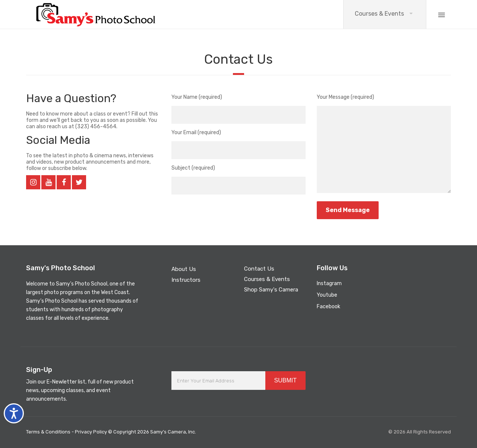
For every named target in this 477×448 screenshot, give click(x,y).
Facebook (328, 307)
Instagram (329, 283)
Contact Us (259, 269)
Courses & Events (379, 14)
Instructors (186, 280)
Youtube (327, 295)
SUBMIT (285, 380)
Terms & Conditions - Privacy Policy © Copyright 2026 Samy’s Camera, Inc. (111, 432)
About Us (184, 269)
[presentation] (228, 212)
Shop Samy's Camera (271, 290)
